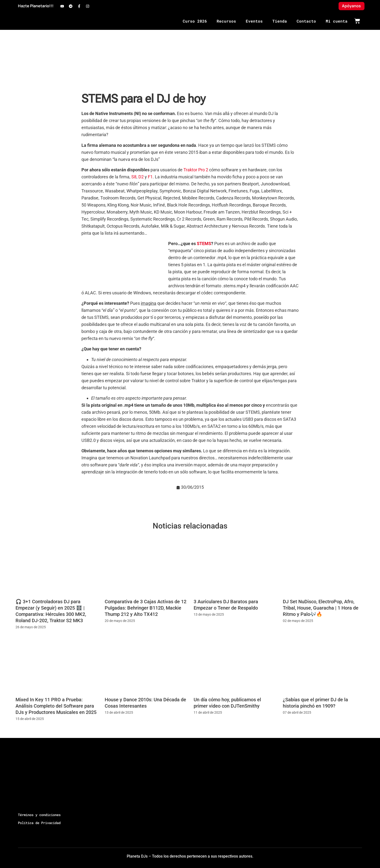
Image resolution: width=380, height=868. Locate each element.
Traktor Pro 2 (196, 170)
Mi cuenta (337, 21)
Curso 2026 (195, 21)
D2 (141, 177)
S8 (134, 177)
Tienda (280, 21)
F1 (150, 177)
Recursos (226, 21)
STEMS (204, 244)
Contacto (306, 21)
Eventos (254, 21)
